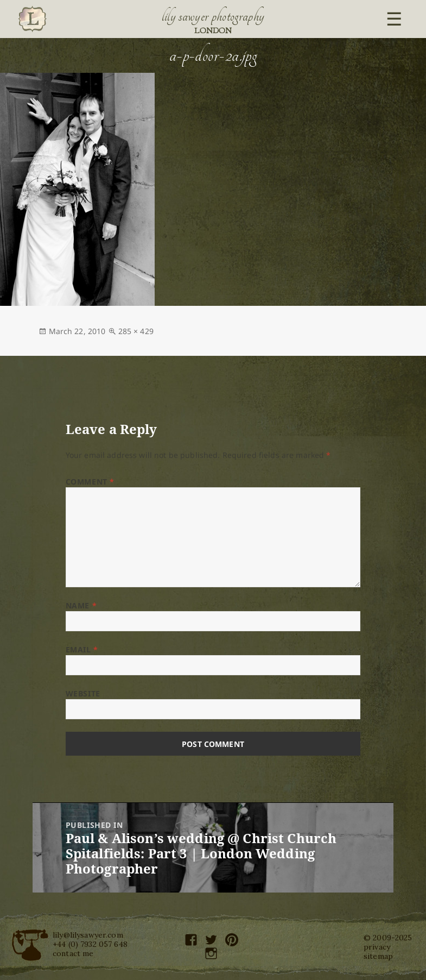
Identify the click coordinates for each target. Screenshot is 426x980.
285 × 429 (136, 331)
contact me (73, 953)
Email (82, 649)
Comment (90, 482)
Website (83, 693)
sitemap (378, 956)
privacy (377, 947)
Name (81, 605)
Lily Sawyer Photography (213, 16)
